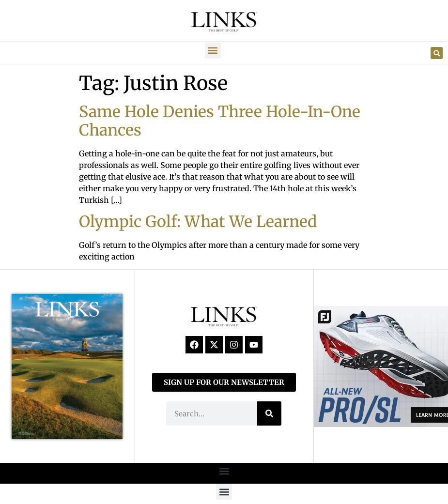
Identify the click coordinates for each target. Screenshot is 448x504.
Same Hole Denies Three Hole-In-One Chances (220, 121)
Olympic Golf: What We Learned (198, 222)
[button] (213, 51)
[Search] (269, 413)
